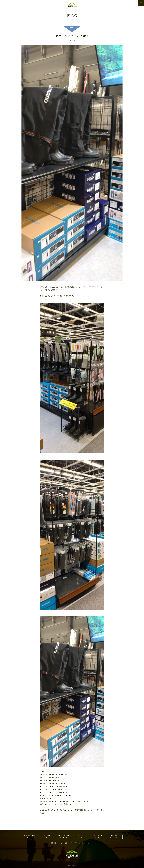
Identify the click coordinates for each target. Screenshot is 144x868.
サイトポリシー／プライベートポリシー (82, 843)
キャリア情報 (63, 843)
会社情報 (53, 843)
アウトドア (64, 837)
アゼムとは (30, 837)
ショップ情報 (114, 837)
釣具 (47, 837)
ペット (80, 837)
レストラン (97, 837)
